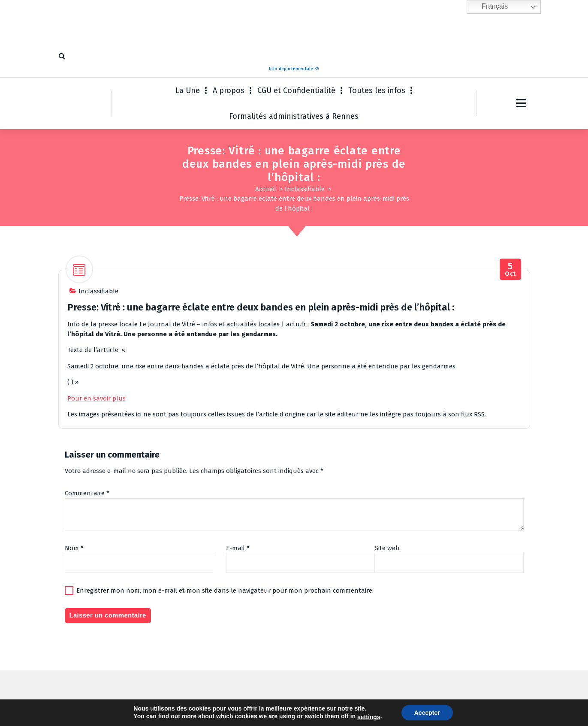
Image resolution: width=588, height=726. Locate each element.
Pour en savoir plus (96, 398)
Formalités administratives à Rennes (294, 116)
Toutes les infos (377, 90)
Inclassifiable (305, 189)
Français (488, 7)
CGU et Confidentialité (296, 90)
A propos (229, 90)
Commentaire (87, 493)
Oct (511, 270)
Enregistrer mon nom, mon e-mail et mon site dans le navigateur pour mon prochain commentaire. (225, 590)
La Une (188, 90)
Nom (74, 548)
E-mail (238, 548)
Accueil (266, 189)
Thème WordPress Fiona (361, 711)
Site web (387, 548)
